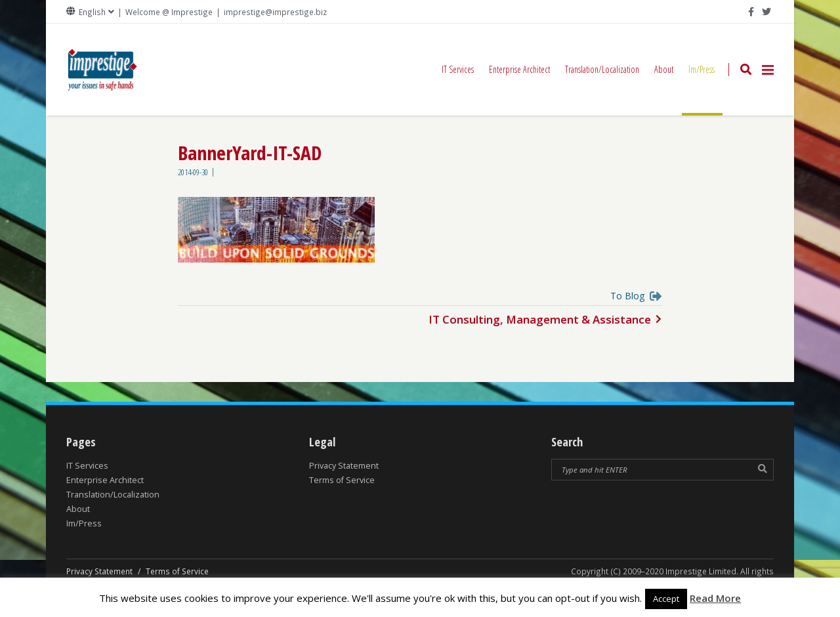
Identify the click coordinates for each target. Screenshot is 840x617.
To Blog (627, 297)
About (664, 69)
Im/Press (702, 89)
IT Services (458, 69)
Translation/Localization (602, 69)
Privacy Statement (344, 466)
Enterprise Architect (519, 69)
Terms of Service (342, 480)
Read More (715, 598)
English (92, 12)
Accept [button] (666, 599)
